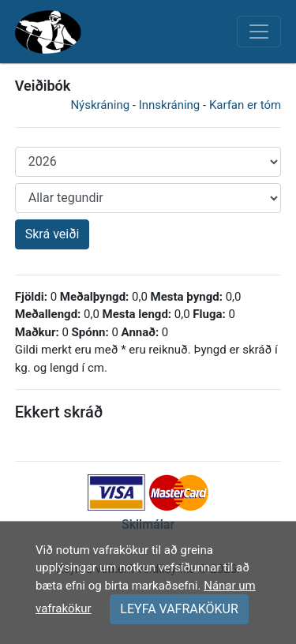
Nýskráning (100, 105)
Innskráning (170, 105)
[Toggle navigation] (259, 32)
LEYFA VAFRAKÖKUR (179, 609)
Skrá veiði (52, 234)
